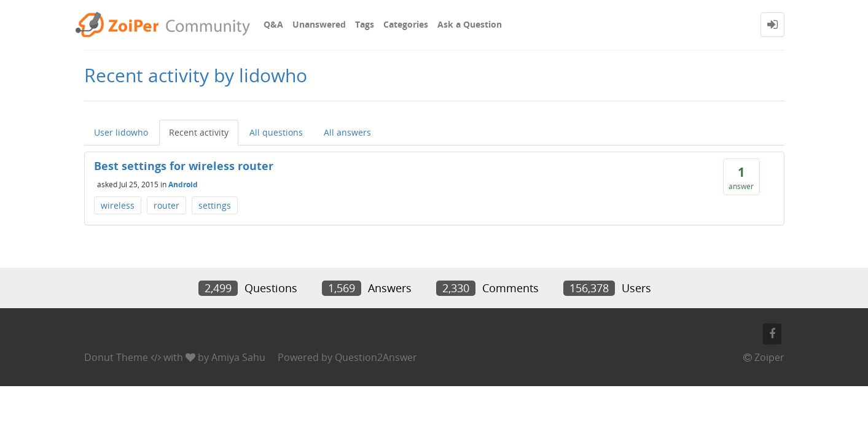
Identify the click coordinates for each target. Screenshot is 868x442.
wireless (118, 205)
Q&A (273, 24)
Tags (365, 24)
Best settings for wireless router (184, 166)
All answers (347, 132)
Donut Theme (116, 357)
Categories (406, 24)
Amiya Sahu (238, 357)
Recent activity (199, 132)
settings (215, 205)
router (166, 205)
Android (183, 184)
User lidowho (121, 132)
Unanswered (319, 24)
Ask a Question (470, 24)
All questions (276, 132)
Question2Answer (376, 357)
